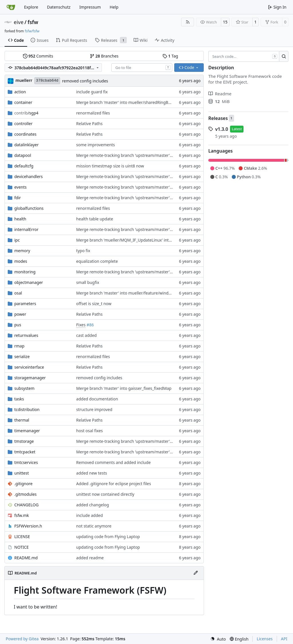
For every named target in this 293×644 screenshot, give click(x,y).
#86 (90, 325)
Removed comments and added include (113, 462)
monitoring (25, 272)
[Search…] (284, 56)
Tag (170, 56)
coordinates (25, 134)
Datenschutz (59, 7)
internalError (26, 229)
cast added (86, 335)
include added (89, 515)
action (20, 92)
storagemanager (30, 378)
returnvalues (26, 335)
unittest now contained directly (105, 494)
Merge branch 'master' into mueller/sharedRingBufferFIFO (131, 102)
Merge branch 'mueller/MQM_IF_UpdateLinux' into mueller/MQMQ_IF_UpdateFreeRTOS (158, 240)
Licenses (265, 639)
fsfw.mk (22, 515)
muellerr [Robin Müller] (24, 80)
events (20, 187)
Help (114, 7)
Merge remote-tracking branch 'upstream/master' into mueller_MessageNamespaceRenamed (164, 272)
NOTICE (21, 547)
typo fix (83, 251)
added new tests (92, 473)
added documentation (97, 399)
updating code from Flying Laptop (108, 537)
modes (21, 261)
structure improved (94, 409)
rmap (19, 346)
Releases (218, 118)
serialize (22, 356)
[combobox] (142, 68)
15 (225, 22)
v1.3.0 (222, 129)
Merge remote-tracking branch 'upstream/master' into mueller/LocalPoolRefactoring (156, 187)
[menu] (218, 639)
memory (22, 251)
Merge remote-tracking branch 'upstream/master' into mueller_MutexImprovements (156, 155)
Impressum (90, 7)
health (20, 219)
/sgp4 (26, 113)
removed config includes (85, 81)
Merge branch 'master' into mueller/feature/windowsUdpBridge (136, 293)
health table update (95, 219)
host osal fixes (89, 431)
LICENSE (22, 537)
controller (23, 124)
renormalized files (93, 113)
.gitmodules (25, 494)
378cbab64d (47, 81)
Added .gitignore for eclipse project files (113, 484)
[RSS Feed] (188, 22)
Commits (38, 56)
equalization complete (97, 261)
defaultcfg (24, 166)
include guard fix (92, 92)
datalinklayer (26, 145)
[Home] (11, 7)
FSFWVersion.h (28, 526)
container (23, 102)
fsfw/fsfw (32, 31)
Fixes (81, 325)
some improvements (95, 145)
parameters (25, 304)
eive (19, 22)
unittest (22, 473)
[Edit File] (196, 573)
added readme (90, 558)
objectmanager (29, 282)
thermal (22, 420)
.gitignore (23, 484)
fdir (18, 198)
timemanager (27, 431)
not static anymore (94, 526)
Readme (220, 94)
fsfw (33, 22)
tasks (19, 399)
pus (18, 325)
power (20, 314)
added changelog (92, 505)
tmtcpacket (25, 452)
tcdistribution (27, 409)
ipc (17, 240)
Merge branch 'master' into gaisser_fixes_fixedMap (124, 388)
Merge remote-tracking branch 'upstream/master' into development (140, 176)
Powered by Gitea (22, 639)
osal (18, 293)
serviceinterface (29, 367)
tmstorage (24, 441)
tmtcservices (26, 462)
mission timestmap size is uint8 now (110, 166)
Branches (104, 56)
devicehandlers (28, 176)
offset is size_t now (94, 304)
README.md (26, 558)
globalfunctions (29, 208)
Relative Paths (89, 124)
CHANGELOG (26, 505)
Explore (31, 7)
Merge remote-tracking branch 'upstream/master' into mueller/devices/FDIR (148, 198)
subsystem (24, 388)
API (284, 639)
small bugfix (88, 282)
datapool (23, 155)
